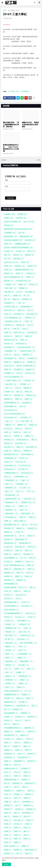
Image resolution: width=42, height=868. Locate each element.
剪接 (7, 296)
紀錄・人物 (29, 222)
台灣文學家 (9, 325)
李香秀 (8, 432)
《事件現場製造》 (23, 621)
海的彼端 (18, 794)
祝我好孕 (8, 809)
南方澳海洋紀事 (22, 706)
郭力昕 (8, 839)
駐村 (19, 853)
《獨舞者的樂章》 (26, 661)
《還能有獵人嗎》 (24, 676)
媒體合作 (24, 735)
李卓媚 (19, 429)
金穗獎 (28, 336)
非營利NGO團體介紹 (11, 403)
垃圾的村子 (20, 732)
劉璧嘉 (20, 698)
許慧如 (8, 451)
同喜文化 (8, 720)
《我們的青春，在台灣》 (13, 321)
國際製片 (22, 425)
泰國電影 (20, 791)
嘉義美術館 (29, 728)
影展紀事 (18, 255)
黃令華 (8, 270)
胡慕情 (16, 299)
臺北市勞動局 (28, 813)
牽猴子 (17, 798)
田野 (17, 802)
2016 (19, 292)
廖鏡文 (27, 746)
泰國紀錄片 (9, 791)
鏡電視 (19, 399)
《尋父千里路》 (10, 635)
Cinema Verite (21, 595)
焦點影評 (30, 369)
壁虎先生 (9, 273)
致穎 (17, 813)
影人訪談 (8, 429)
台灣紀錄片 (10, 214)
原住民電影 (9, 528)
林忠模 (20, 273)
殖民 (7, 783)
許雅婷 (31, 569)
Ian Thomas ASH (10, 417)
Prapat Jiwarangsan (11, 610)
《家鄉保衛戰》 (10, 488)
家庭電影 (31, 362)
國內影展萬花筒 (10, 236)
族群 (22, 233)
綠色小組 (8, 336)
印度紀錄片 (17, 709)
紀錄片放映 (19, 395)
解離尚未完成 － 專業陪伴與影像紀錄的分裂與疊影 (30, 125)
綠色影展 (19, 809)
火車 (25, 329)
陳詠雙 (8, 850)
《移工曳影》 (23, 665)
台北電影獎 (32, 358)
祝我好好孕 (28, 805)
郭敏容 (19, 336)
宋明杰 (30, 739)
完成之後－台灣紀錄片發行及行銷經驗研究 (18, 248)
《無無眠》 (21, 658)
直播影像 (8, 805)
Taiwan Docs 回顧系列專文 (13, 377)
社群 (18, 805)
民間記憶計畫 (30, 783)
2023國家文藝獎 (10, 458)
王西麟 (8, 802)
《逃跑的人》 (9, 676)
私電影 (8, 332)
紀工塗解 (20, 251)
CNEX (22, 406)
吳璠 (7, 724)
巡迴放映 (28, 388)
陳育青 (17, 451)
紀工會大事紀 (20, 443)
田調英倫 (23, 288)
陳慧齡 (19, 576)
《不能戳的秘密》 (11, 480)
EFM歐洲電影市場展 (11, 602)
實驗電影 (8, 532)
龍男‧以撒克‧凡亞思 (11, 454)
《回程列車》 (30, 318)
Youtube (31, 617)
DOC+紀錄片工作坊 (23, 281)
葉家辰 (8, 820)
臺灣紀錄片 (27, 299)
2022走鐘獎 (27, 403)
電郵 (6, 180)
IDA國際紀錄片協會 (11, 473)
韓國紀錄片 (21, 580)
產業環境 (29, 255)
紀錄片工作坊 (9, 310)
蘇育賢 (21, 310)
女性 (7, 259)
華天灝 (27, 817)
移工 (26, 296)
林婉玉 (28, 392)
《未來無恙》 (10, 284)
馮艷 (32, 587)
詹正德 (8, 314)
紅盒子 (30, 562)
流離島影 (29, 436)
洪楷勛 (31, 791)
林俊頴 (17, 776)
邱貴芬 (20, 573)
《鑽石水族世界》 (27, 514)
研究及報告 (21, 218)
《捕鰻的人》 (9, 647)
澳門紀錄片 (9, 440)
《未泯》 (22, 650)
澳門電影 (29, 794)
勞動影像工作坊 (10, 702)
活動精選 (18, 436)
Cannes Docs (21, 462)
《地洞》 (27, 628)
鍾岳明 (8, 842)
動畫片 (30, 698)
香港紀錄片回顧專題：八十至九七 (15, 587)
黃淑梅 (17, 591)
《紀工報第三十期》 (13, 10)
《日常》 (22, 647)
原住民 (8, 244)
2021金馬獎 (19, 314)
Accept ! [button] (6, 864)
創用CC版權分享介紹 (12, 525)
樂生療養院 (28, 554)
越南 (26, 831)
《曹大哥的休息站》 (11, 495)
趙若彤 (8, 835)
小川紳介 (19, 532)
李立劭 (8, 776)
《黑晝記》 (22, 684)
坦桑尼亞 (8, 732)
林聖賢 (27, 776)
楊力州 (8, 436)
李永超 (28, 429)
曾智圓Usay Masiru (11, 768)
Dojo (19, 599)
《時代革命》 (9, 650)
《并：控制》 (24, 488)
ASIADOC (8, 462)
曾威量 (8, 765)
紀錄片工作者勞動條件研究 (14, 277)
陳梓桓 (28, 576)
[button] (2, 3)
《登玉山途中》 (29, 499)
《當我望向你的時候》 (12, 499)
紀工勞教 (9, 251)
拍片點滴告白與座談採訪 (13, 240)
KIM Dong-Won (27, 473)
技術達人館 (9, 366)
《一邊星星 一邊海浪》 (12, 381)
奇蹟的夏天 (32, 528)
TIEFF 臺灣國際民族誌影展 (13, 613)
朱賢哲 (8, 369)
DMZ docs (9, 599)
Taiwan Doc (30, 373)
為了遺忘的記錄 (22, 440)
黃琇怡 (27, 591)
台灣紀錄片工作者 (11, 307)
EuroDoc (25, 602)
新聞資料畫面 (19, 761)
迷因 (26, 835)
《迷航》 (23, 510)
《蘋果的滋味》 (10, 510)
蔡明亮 (8, 569)
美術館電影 (31, 809)
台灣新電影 (25, 713)
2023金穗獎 (9, 347)
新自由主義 (20, 547)
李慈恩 (27, 772)
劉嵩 (25, 525)
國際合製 (20, 528)
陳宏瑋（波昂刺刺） (11, 846)
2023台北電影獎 (27, 454)
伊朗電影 (26, 695)
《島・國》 (9, 639)
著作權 (30, 820)
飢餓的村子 (9, 853)
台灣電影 (8, 717)
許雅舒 (17, 828)
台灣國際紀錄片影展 (22, 244)
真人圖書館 (9, 373)
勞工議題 (23, 702)
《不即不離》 (29, 381)
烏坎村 (8, 798)
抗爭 (30, 325)
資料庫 (17, 831)
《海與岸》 (9, 654)
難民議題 (18, 850)
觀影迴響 (8, 399)
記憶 (30, 310)
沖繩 (17, 787)
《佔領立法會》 (10, 384)
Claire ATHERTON (11, 410)
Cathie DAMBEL (10, 466)
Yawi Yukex (20, 617)
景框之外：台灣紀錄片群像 (26, 366)
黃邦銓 (24, 340)
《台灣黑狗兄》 (24, 624)
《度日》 (8, 491)
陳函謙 (17, 842)
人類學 (22, 517)
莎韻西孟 (17, 817)
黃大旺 (8, 591)
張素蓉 (28, 750)
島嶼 (7, 746)
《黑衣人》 (9, 687)
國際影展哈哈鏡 (26, 236)
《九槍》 (8, 421)
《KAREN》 (9, 621)
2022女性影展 (32, 314)
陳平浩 (31, 251)
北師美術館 (9, 706)
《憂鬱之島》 (9, 425)
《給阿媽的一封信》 (28, 502)
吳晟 (28, 720)
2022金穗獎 (9, 303)
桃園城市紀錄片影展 (11, 780)
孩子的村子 (9, 739)
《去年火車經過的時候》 (13, 318)
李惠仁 (28, 550)
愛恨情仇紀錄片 (21, 539)
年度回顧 (17, 746)
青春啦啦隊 (9, 580)
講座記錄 (9, 281)
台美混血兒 (20, 717)
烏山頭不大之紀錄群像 (12, 222)
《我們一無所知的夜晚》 (28, 643)
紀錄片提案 (32, 332)
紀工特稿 (8, 562)
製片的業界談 (31, 447)
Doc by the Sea (25, 466)
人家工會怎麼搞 (10, 517)
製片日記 (18, 824)
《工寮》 (21, 303)
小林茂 (17, 743)
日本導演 (8, 550)
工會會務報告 (25, 91)
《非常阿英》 (9, 684)
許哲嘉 (28, 824)
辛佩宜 (17, 835)
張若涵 (31, 536)
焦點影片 (9, 218)
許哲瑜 (8, 828)
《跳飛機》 (20, 672)
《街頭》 (8, 388)
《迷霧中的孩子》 (11, 514)
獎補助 (27, 798)
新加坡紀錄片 (9, 757)
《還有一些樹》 (10, 288)
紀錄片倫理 (18, 259)
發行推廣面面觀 (26, 307)
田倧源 (32, 558)
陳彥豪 (25, 846)
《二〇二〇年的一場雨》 (24, 421)
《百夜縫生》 (9, 665)
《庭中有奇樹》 (22, 639)
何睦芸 (32, 517)
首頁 (4, 10)
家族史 (8, 743)
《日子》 (30, 491)
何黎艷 (8, 521)
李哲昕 (19, 550)
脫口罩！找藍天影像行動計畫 (14, 565)
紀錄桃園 (19, 562)
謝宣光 (27, 828)
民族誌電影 (17, 783)
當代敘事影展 (28, 802)
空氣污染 (8, 443)
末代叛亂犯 (26, 768)
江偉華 (16, 329)
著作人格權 (19, 820)
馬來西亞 (32, 266)
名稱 (6, 186)
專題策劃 (22, 214)
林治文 (27, 432)
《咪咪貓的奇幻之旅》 (12, 628)
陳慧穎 (22, 284)
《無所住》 (9, 658)
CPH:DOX (8, 595)
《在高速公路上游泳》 (27, 351)
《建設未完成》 (10, 643)
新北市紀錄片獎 (24, 757)
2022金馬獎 (30, 292)
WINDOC (8, 617)
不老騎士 (20, 687)
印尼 (7, 709)
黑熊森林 (28, 451)
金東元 (30, 573)
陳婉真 (28, 399)
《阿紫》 (28, 321)
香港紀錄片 (20, 266)
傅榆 (22, 358)
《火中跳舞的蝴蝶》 (24, 654)
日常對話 (31, 547)
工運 (22, 536)
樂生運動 (26, 780)
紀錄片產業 (30, 240)
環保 (34, 440)
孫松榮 (20, 739)
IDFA (19, 373)
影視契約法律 (9, 754)
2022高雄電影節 (10, 406)
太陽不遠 (31, 732)
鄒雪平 (17, 839)
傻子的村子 (9, 698)
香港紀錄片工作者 (11, 340)
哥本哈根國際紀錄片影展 (13, 728)
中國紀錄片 (27, 355)
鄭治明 (27, 839)
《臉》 (8, 669)
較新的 (4, 160)
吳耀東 (8, 362)
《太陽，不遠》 (24, 632)
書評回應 (31, 761)
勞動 (7, 255)
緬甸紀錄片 (31, 395)
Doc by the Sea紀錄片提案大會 (14, 414)
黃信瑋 (28, 853)
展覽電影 (28, 743)
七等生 (8, 355)
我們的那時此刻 (10, 543)
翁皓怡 (8, 813)
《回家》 (8, 484)
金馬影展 (8, 576)
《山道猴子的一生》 (26, 635)
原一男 (34, 525)
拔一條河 (8, 547)
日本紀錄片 (9, 392)
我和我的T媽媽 (25, 543)
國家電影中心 (19, 362)
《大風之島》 (9, 632)
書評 (19, 392)
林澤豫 (8, 554)
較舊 (39, 160)
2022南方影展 (21, 344)
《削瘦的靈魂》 (10, 351)
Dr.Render (33, 284)
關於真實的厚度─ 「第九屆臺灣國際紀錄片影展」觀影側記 (11, 125)
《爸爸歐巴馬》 (10, 661)
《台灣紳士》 (9, 624)
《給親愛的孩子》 (11, 502)
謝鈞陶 (8, 831)
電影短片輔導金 (31, 850)
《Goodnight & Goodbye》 (25, 347)
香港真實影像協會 (11, 584)
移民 (7, 299)
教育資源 (31, 754)
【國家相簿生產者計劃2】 (24, 270)
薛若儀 (8, 824)
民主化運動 (19, 369)
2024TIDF (23, 458)
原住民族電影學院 (11, 713)
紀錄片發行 (9, 447)
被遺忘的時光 (19, 569)
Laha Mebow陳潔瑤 (11, 606)
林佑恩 (17, 432)
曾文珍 (17, 765)
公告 (18, 388)
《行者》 (8, 672)
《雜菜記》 (24, 680)
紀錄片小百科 (19, 332)
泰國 (25, 787)
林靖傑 (17, 554)
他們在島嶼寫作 (10, 358)
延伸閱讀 (8, 750)
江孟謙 (8, 787)
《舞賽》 (30, 669)
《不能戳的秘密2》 (21, 477)
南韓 (34, 706)
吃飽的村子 (32, 717)
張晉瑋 (19, 750)
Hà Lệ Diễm (23, 469)
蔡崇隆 (30, 565)
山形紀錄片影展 (10, 536)
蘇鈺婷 (20, 447)
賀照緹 (8, 266)
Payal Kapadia (27, 606)
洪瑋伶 (8, 794)
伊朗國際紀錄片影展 (11, 695)
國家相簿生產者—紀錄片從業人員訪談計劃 (18, 229)
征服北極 (8, 539)
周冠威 (16, 724)
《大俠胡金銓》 (21, 484)
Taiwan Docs (30, 613)
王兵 (23, 558)
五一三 (28, 691)
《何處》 (24, 480)
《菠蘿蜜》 (22, 506)
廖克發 (25, 262)
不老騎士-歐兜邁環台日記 (13, 691)
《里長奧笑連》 (10, 680)
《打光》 (19, 491)
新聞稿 (8, 761)
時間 (7, 329)
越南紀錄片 (9, 573)
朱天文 (17, 772)
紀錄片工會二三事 (11, 262)
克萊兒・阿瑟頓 (20, 521)
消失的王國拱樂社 (11, 558)
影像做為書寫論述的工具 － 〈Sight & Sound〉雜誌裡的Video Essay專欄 (11, 148)
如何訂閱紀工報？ (11, 735)
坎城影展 (33, 425)
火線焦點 (17, 296)
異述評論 (9, 225)
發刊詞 (8, 395)
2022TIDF (8, 344)
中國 (17, 355)
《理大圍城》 (24, 384)
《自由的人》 (9, 506)
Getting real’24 (10, 469)
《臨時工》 (19, 669)
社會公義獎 (9, 292)
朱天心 (8, 772)
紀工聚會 (31, 273)
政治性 (21, 754)
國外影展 (20, 325)
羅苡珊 (30, 277)
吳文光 (19, 720)
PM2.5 (7, 477)
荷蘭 (7, 817)
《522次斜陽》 (25, 417)
